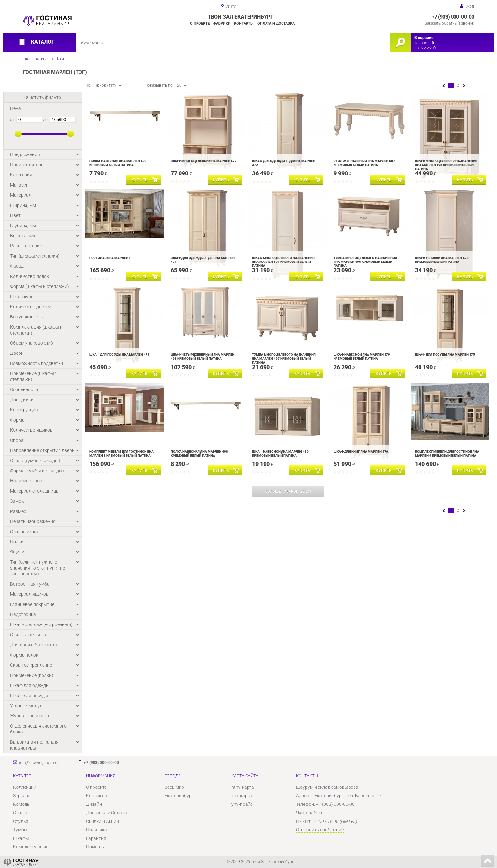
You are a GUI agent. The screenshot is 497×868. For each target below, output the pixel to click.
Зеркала (22, 796)
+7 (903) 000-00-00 (453, 17)
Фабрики (222, 23)
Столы (20, 813)
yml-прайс (242, 804)
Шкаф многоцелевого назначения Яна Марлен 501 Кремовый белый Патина (283, 262)
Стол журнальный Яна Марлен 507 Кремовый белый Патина (364, 163)
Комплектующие (31, 847)
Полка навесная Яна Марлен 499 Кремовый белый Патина (118, 163)
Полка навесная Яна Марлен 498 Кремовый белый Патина (199, 453)
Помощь (95, 847)
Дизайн (94, 804)
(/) (288, 491)
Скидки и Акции (103, 821)
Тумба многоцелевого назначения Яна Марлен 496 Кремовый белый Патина (365, 262)
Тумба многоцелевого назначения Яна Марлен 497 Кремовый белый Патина (284, 359)
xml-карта (242, 796)
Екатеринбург (179, 796)
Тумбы (20, 830)
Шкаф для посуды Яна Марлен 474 (119, 355)
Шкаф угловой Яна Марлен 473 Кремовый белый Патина (442, 260)
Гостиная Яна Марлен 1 (110, 258)
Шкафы (21, 838)
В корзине (424, 38)
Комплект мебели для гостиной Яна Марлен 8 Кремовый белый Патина (121, 453)
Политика (96, 830)
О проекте (200, 23)
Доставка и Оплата (106, 813)
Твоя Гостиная (36, 59)
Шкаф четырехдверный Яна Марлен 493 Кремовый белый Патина (203, 357)
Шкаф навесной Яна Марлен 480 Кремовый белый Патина (280, 453)
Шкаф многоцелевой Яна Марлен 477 (204, 161)
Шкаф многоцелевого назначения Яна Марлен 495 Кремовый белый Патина (446, 165)
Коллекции (25, 787)
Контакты (244, 23)
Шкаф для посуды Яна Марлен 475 (445, 355)
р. (437, 48)
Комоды (22, 804)
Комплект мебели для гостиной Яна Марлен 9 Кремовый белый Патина (447, 453)
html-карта (243, 787)
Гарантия (96, 838)
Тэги (60, 59)
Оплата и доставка (276, 23)
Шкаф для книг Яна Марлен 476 (361, 452)
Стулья (21, 821)
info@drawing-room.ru (39, 763)
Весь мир (174, 787)
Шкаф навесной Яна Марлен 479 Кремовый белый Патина (362, 357)
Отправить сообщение (320, 830)
